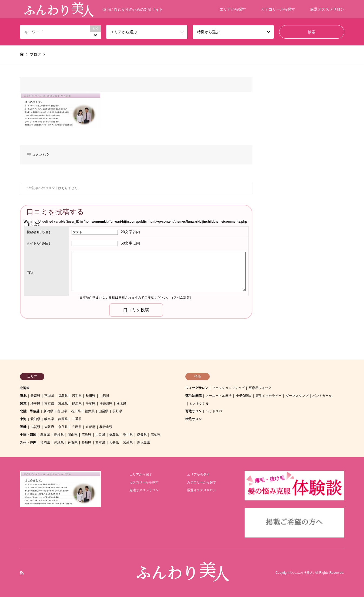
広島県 (86, 435)
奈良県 (63, 427)
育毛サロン (193, 411)
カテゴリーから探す (278, 9)
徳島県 (114, 435)
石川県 (76, 411)
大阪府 (49, 427)
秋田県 (91, 396)
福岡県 (45, 443)
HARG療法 (244, 396)
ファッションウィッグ (228, 388)
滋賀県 (35, 427)
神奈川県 (106, 404)
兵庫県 (77, 427)
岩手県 (77, 396)
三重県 (77, 419)
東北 (23, 396)
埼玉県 (35, 404)
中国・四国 (28, 435)
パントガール (322, 396)
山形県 (104, 396)
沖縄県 (59, 443)
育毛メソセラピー (269, 396)
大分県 (114, 443)
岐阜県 (49, 419)
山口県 (100, 435)
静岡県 (63, 419)
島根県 (59, 435)
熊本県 (100, 443)
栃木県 (121, 404)
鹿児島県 (143, 443)
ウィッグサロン (197, 388)
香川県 (128, 435)
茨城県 (63, 404)
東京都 (49, 404)
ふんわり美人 (303, 573)
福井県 (90, 411)
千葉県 (91, 404)
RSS (22, 573)
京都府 (91, 427)
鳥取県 (45, 435)
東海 (23, 419)
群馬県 (77, 404)
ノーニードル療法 (219, 396)
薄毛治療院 (193, 396)
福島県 (63, 396)
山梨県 (103, 411)
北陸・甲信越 (30, 411)
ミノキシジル (199, 404)
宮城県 (49, 396)
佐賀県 (73, 443)
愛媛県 (142, 435)
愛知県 (35, 419)
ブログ (35, 54)
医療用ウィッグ (260, 388)
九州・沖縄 (28, 443)
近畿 (23, 427)
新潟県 (48, 411)
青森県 (35, 396)
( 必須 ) (39, 232)
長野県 (117, 411)
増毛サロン (193, 419)
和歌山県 (106, 427)
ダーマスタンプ (297, 396)
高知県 (156, 435)
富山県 (62, 411)
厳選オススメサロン (327, 9)
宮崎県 (128, 443)
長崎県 (86, 443)
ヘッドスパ (214, 411)
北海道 (25, 388)
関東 (23, 404)
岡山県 (73, 435)
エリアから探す (233, 9)
